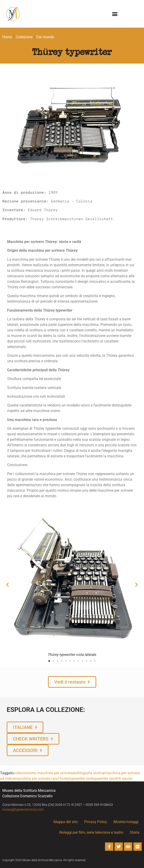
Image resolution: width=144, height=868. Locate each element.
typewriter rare (81, 779)
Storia (136, 833)
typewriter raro (104, 779)
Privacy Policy (96, 822)
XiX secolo (124, 779)
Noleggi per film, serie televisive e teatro (91, 832)
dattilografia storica (88, 773)
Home (7, 37)
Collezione (24, 37)
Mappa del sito (66, 822)
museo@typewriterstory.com (23, 810)
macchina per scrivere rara (36, 779)
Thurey (63, 779)
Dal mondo (45, 37)
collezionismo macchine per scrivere (43, 773)
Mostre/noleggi (126, 822)
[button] (115, 14)
